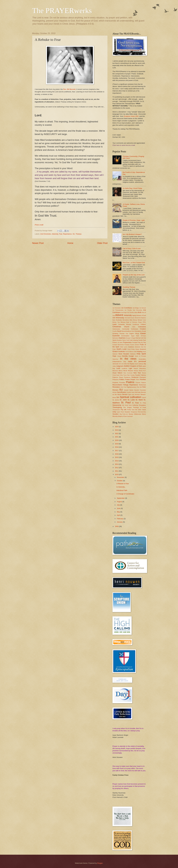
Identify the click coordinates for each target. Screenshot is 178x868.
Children (143, 324)
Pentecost (135, 377)
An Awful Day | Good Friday (132, 188)
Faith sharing (134, 340)
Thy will (123, 410)
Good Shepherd (141, 349)
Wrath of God (122, 416)
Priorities (143, 379)
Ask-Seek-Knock (129, 318)
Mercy (121, 371)
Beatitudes (119, 320)
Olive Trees (123, 375)
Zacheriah (130, 416)
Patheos (143, 375)
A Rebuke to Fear (123, 484)
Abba (136, 313)
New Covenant (128, 373)
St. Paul (126, 402)
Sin (118, 397)
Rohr (144, 387)
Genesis (137, 347)
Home (70, 243)
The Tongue (127, 407)
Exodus (119, 340)
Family (140, 340)
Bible (131, 320)
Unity (114, 412)
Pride (137, 380)
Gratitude (122, 351)
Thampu (79, 234)
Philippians (116, 380)
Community (126, 329)
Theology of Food (139, 407)
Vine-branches (142, 412)
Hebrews (115, 354)
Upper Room (120, 412)
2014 (117, 461)
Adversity (55, 234)
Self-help (138, 392)
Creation (143, 329)
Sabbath (126, 390)
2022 (117, 434)
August (120, 502)
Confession (134, 329)
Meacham (115, 371)
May (119, 512)
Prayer (133, 379)
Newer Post (38, 243)
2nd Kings (124, 313)
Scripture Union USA (131, 116)
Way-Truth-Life (124, 414)
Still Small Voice (127, 405)
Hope (114, 356)
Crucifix (115, 331)
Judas (114, 366)
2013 (117, 464)
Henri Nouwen (124, 354)
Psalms (130, 382)
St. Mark (139, 400)
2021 (117, 437)
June (119, 508)
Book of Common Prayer (134, 322)
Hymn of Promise (140, 356)
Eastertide (116, 336)
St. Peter (135, 403)
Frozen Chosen (135, 345)
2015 (117, 457)
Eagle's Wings (134, 334)
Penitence (127, 377)
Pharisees (143, 377)
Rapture (144, 383)
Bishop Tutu (116, 322)
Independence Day (119, 362)
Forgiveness (127, 342)
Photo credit (39, 225)
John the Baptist (129, 364)
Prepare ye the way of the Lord (133, 275)
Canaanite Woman (125, 324)
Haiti (135, 352)
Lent (118, 368)
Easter (143, 333)
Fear (61, 234)
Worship (115, 416)
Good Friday (131, 349)
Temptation (142, 405)
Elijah (138, 336)
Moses (141, 371)
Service (125, 394)
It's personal (140, 361)
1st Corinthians (127, 308)
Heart (144, 352)
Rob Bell (139, 387)
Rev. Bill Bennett (69, 89)
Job (120, 364)
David (119, 331)
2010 (117, 474)
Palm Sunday (131, 375)
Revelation (116, 387)
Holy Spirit (141, 354)
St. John (123, 400)
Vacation (127, 412)
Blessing (123, 322)
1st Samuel (143, 308)
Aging (134, 315)
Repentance (67, 234)
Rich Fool (123, 387)
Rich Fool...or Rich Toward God (134, 263)
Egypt (133, 336)
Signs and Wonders (134, 395)
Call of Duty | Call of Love (132, 248)
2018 (117, 447)
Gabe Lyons (124, 347)
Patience (115, 377)
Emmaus (143, 336)
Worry (144, 414)
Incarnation (142, 359)
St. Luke (131, 400)
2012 (117, 468)
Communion (116, 329)
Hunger (131, 356)
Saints (131, 390)
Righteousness (132, 387)
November (121, 477)
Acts (140, 312)
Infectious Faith (122, 490)
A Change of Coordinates (125, 494)
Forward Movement (118, 345)
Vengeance (134, 412)
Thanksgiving (117, 407)
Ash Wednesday (118, 318)
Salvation (137, 390)
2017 (117, 451)
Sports (144, 397)
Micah (125, 371)
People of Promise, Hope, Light (134, 220)
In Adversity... (121, 487)
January (120, 522)
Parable (138, 375)
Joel (122, 364)
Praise (128, 379)
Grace (115, 351)
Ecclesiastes (125, 336)
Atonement (138, 318)
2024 (117, 427)
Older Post (102, 243)
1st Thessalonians (118, 310)
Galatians (131, 347)
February (120, 519)
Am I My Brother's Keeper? (132, 234)
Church (127, 327)
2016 (117, 454)
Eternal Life (139, 338)
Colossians (142, 327)
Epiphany (122, 338)
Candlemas (136, 324)
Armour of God (141, 315)
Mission (136, 371)
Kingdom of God (136, 366)
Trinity (129, 410)
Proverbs (122, 383)
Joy (145, 364)
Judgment (120, 366)
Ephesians (115, 338)
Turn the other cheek (139, 410)
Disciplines (138, 331)
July (118, 505)
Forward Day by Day (139, 342)
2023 (117, 430)
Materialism (143, 369)
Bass (114, 320)
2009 (117, 526)
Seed (133, 392)
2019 (117, 444)
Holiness (133, 354)
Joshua (141, 364)
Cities (134, 327)
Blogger (100, 863)
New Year (137, 373)
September (121, 498)
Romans (115, 390)
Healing (140, 351)
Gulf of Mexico (129, 352)
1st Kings (136, 308)
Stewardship (117, 405)
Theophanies (116, 410)
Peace (121, 377)
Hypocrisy (115, 359)
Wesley (131, 414)
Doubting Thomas (129, 287)
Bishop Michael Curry (139, 320)
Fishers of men (117, 342)
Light (130, 368)
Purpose (138, 383)
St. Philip (143, 403)
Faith (128, 340)
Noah (118, 375)
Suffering (135, 405)
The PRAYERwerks (62, 11)
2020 (117, 440)
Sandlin (129, 392)
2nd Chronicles (46, 234)
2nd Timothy (131, 313)
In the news (128, 359)
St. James (116, 400)
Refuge (126, 385)
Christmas (117, 327)
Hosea (119, 356)
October (120, 481)
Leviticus (125, 368)
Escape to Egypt (131, 338)
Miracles (131, 371)
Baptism (144, 318)
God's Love (122, 349)
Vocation (116, 414)
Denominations (126, 331)
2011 (117, 471)
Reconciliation (117, 385)
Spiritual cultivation (131, 397)
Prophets (115, 383)
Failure (124, 340)
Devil (133, 331)
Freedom (127, 345)
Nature (120, 373)
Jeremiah (115, 364)
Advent (119, 315)
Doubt (144, 331)
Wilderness (138, 414)
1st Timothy (128, 310)
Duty (127, 334)
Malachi (136, 369)
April (119, 515)
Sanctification (122, 392)
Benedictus (126, 320)
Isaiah (130, 361)
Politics (122, 379)
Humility (125, 356)
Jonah (136, 364)
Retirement (142, 385)
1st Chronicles (117, 308)
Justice (127, 366)
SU (74, 234)
